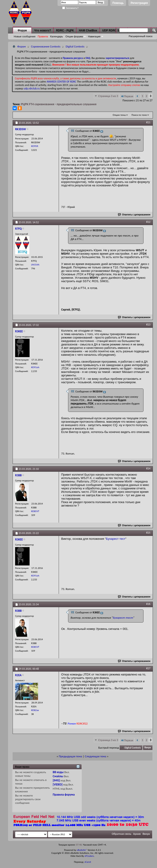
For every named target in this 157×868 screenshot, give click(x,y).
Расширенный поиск (140, 36)
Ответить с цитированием (134, 215)
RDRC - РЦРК (65, 30)
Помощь (118, 3)
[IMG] (56, 780)
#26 (148, 604)
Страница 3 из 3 (108, 96)
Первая (127, 96)
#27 (148, 668)
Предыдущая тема (70, 756)
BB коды (58, 772)
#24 (148, 468)
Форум (22, 30)
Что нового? (43, 30)
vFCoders (89, 856)
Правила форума (64, 795)
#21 (148, 122)
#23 (148, 325)
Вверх (148, 748)
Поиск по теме (139, 115)
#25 (148, 533)
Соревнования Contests (46, 46)
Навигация (94, 36)
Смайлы (58, 776)
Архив (137, 834)
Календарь (57, 36)
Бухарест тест (116, 539)
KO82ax (35, 710)
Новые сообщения (25, 36)
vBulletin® (82, 850)
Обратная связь (122, 834)
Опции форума (74, 36)
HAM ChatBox (88, 30)
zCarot (88, 862)
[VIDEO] (58, 784)
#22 (148, 222)
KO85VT (35, 511)
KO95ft (35, 146)
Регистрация (139, 3)
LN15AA (35, 265)
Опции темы (119, 115)
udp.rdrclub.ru (32, 88)
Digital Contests (75, 46)
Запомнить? (70, 8)
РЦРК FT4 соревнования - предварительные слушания (59, 104)
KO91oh (35, 367)
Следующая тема (96, 756)
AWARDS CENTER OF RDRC (61, 82)
